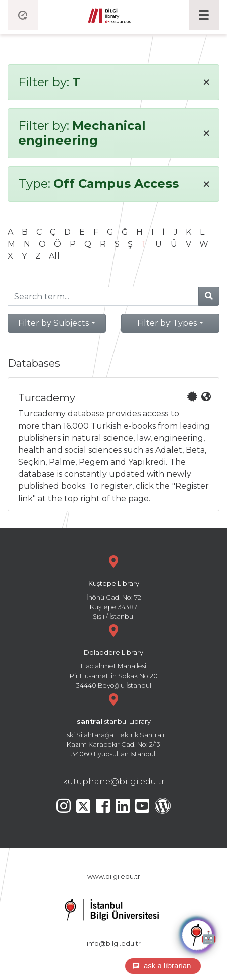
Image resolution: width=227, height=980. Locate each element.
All (54, 256)
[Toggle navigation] (204, 15)
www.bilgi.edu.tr (114, 877)
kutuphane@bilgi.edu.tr (114, 781)
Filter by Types (167, 323)
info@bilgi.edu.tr (114, 943)
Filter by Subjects (53, 323)
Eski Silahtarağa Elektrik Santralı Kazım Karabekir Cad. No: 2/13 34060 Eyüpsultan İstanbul (113, 724)
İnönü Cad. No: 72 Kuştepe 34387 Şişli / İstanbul (113, 586)
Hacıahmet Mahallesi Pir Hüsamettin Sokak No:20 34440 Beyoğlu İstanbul (113, 655)
